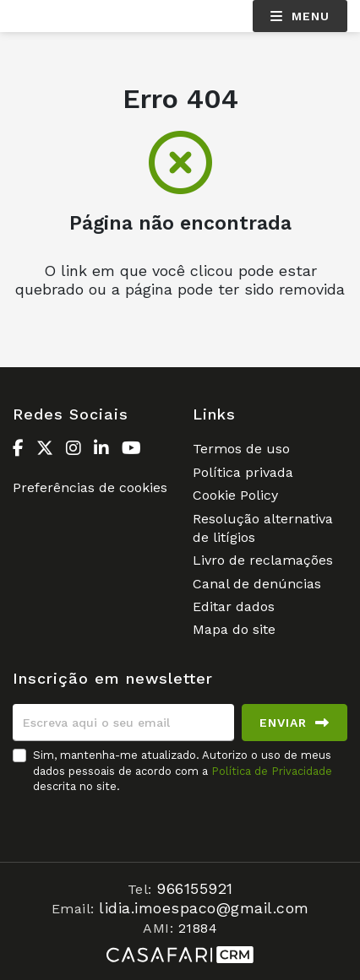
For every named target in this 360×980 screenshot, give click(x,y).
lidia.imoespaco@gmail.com (204, 908)
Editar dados (234, 606)
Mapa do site (234, 629)
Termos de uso (241, 449)
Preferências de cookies (90, 487)
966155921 (195, 888)
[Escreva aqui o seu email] (123, 723)
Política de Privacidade (272, 771)
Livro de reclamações (263, 560)
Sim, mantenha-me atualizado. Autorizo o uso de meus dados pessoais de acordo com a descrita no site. (183, 770)
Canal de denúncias (257, 584)
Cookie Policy (235, 495)
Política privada (243, 472)
